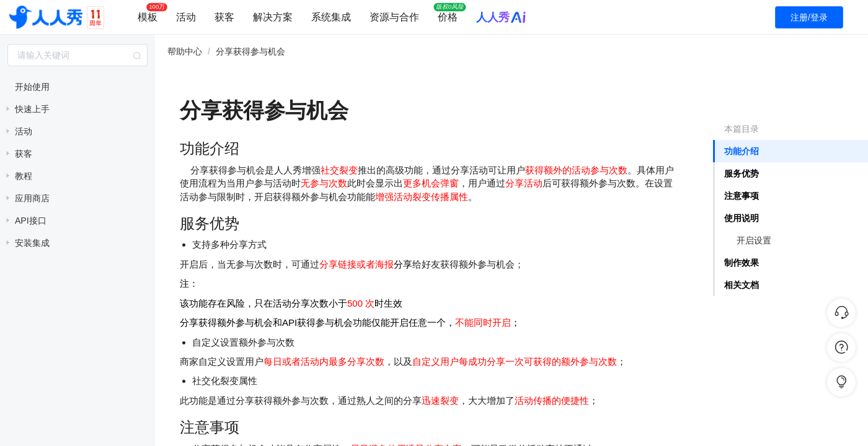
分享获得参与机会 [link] (250, 51)
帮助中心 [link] (185, 51)
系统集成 (331, 17)
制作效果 (742, 263)
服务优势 (742, 173)
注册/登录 (809, 17)
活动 (186, 17)
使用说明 (742, 218)
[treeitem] (77, 87)
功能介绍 (742, 151)
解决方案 (273, 17)
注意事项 (742, 196)
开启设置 (754, 240)
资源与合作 (394, 17)
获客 (224, 17)
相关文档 (742, 285)
